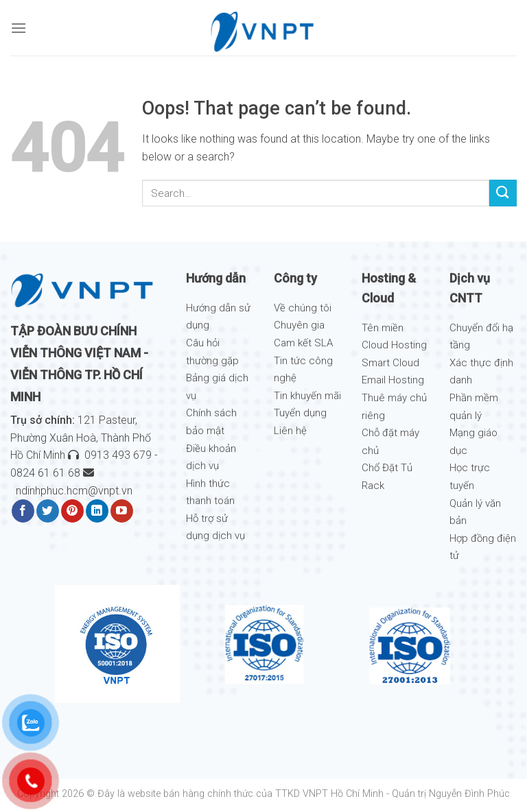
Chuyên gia (299, 325)
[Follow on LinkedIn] (97, 511)
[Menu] (19, 28)
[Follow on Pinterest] (72, 511)
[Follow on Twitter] (48, 511)
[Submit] (503, 193)
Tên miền (383, 328)
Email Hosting (393, 380)
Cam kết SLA (303, 343)
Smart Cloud (390, 363)
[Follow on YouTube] (122, 511)
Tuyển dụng (300, 413)
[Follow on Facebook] (23, 511)
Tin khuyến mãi (307, 396)
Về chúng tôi (303, 308)
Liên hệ (290, 431)
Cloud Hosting (394, 345)
